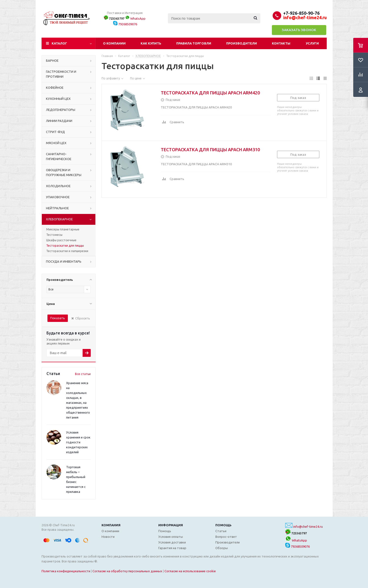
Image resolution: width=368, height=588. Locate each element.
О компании (114, 43)
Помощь (223, 525)
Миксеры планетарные (63, 229)
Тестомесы (54, 235)
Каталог (59, 43)
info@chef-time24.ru (308, 527)
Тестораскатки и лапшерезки (67, 251)
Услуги (312, 43)
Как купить (151, 43)
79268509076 (125, 24)
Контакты (281, 43)
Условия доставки (172, 542)
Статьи (221, 531)
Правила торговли (194, 43)
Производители (242, 43)
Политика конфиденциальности (66, 571)
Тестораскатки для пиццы (65, 246)
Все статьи (83, 374)
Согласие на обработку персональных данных (127, 571)
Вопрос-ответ (226, 537)
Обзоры (222, 548)
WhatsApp (135, 18)
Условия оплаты (171, 537)
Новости (108, 537)
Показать (58, 318)
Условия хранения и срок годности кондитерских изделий (78, 442)
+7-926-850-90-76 (301, 13)
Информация (171, 525)
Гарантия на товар (172, 548)
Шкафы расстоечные (61, 240)
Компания (111, 525)
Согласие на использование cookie (190, 571)
